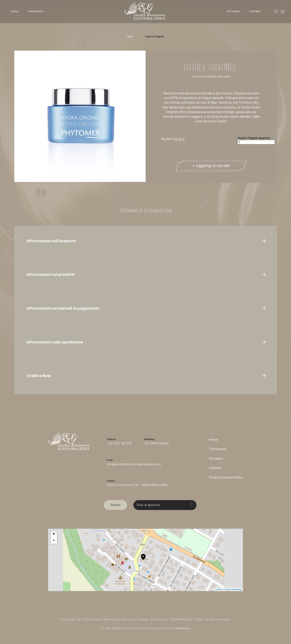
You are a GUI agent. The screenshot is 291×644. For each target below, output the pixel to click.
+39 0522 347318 (119, 443)
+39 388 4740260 (156, 443)
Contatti (255, 11)
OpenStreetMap (234, 589)
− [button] (54, 541)
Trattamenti (35, 11)
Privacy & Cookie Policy (226, 477)
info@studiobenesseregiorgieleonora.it (134, 464)
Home (14, 11)
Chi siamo (233, 11)
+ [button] (54, 534)
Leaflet (218, 589)
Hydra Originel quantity (254, 138)
